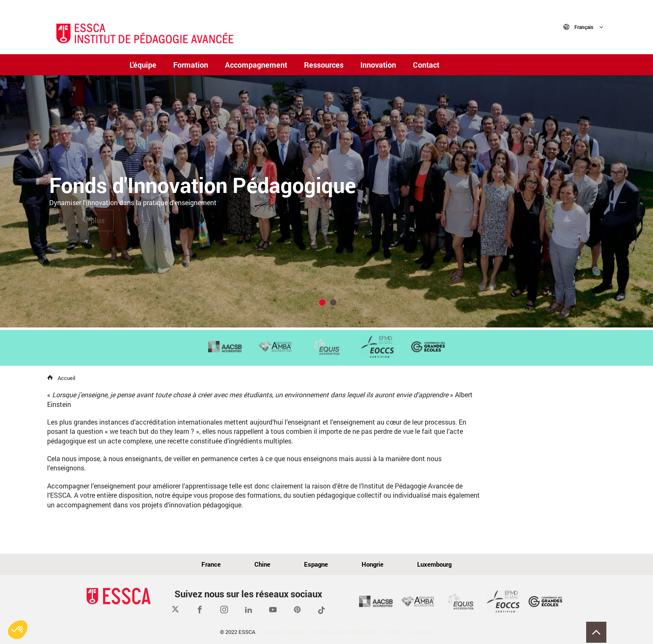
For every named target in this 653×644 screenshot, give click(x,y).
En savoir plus (81, 220)
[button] (18, 630)
